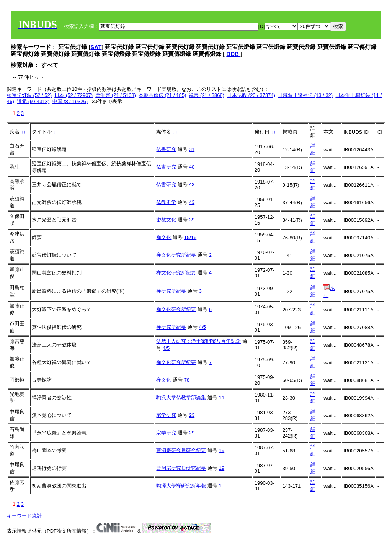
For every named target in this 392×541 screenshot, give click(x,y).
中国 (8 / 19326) (70, 101)
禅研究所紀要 (171, 291)
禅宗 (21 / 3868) (207, 95)
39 (192, 220)
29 (192, 433)
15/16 (190, 237)
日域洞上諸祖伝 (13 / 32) (305, 95)
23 (192, 415)
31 (192, 149)
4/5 (203, 327)
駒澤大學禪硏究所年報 (181, 486)
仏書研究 (166, 149)
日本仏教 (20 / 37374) (251, 95)
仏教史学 (166, 202)
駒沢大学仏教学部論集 (181, 398)
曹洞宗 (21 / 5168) (116, 95)
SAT (96, 47)
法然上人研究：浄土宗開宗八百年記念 (198, 341)
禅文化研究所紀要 (176, 255)
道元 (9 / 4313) (33, 101)
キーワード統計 (24, 516)
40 (192, 167)
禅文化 (164, 237)
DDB (233, 54)
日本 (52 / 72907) (73, 95)
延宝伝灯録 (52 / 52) (29, 95)
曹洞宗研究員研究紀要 (181, 450)
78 (187, 380)
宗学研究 (166, 415)
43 (192, 184)
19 (222, 450)
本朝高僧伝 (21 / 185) (162, 95)
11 (222, 398)
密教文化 (166, 220)
